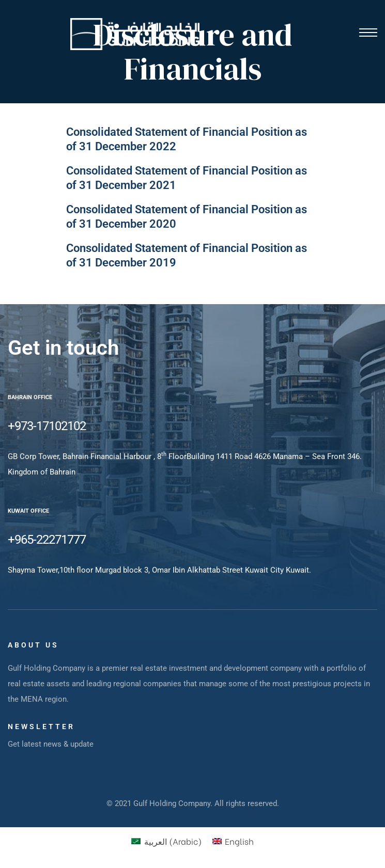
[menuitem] (166, 841)
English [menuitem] (239, 841)
